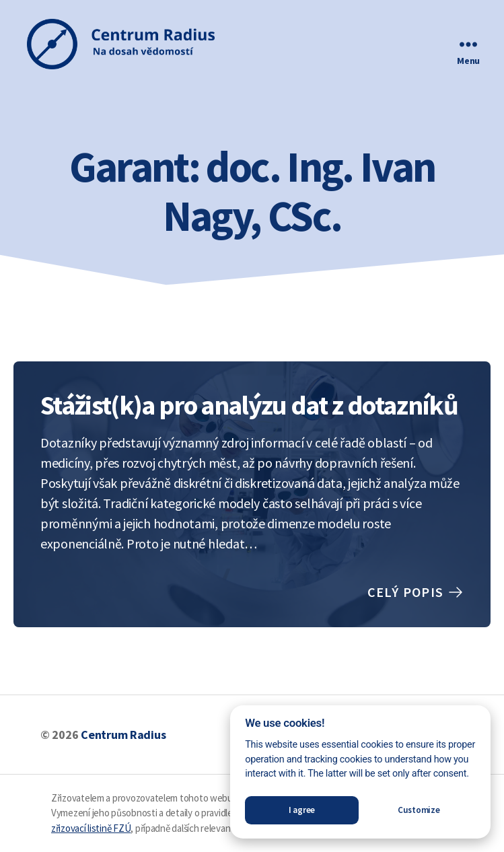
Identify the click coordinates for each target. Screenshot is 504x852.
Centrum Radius (123, 735)
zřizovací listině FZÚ (91, 828)
